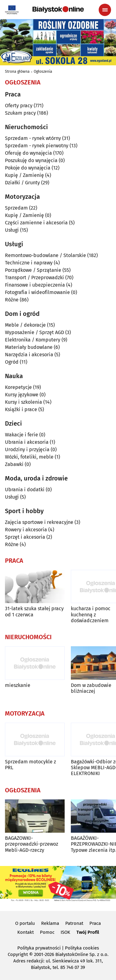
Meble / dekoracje (25, 325)
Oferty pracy (19, 106)
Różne (12, 300)
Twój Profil (88, 932)
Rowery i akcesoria (26, 530)
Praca (95, 923)
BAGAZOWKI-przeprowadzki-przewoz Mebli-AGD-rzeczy (32, 844)
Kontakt (26, 932)
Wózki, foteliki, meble (29, 457)
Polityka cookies (82, 948)
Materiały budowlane (29, 347)
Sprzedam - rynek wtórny (33, 138)
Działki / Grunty (22, 183)
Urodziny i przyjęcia (27, 449)
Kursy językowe (22, 395)
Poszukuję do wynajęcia (31, 160)
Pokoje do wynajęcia (28, 168)
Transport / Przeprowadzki (34, 278)
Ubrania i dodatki (25, 490)
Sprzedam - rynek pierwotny (37, 146)
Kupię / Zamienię (24, 175)
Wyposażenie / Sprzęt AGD (34, 332)
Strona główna (17, 71)
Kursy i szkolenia (24, 402)
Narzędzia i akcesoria (29, 355)
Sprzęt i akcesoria (25, 537)
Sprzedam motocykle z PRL (30, 765)
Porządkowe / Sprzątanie (33, 270)
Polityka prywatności (39, 948)
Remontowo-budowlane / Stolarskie (45, 255)
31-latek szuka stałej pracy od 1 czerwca (34, 611)
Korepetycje (18, 387)
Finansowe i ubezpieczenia (35, 285)
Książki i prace (21, 409)
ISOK (65, 932)
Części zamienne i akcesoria (36, 223)
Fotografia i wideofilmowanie (37, 292)
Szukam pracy (20, 113)
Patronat (74, 923)
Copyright (18, 954)
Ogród (12, 362)
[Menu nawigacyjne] (105, 10)
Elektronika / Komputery (33, 340)
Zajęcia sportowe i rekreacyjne (39, 522)
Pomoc (47, 932)
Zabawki (14, 464)
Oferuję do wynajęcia (28, 153)
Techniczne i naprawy (29, 263)
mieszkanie (18, 685)
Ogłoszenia (43, 71)
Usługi (12, 230)
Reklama (50, 923)
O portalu (25, 923)
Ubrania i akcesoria (27, 442)
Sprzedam (16, 208)
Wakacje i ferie (21, 435)
